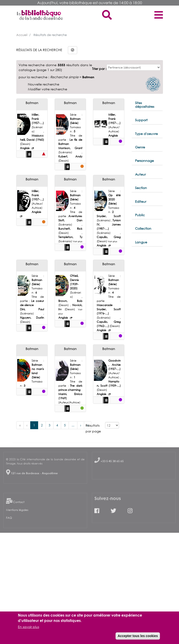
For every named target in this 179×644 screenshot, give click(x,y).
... (73, 425)
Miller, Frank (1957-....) (38, 119)
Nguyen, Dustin (32, 318)
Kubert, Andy (70, 156)
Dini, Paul (32, 309)
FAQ (9, 518)
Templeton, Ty (70, 237)
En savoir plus (28, 627)
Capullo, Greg (109, 237)
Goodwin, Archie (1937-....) (114, 365)
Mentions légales (17, 510)
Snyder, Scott (109, 216)
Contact (19, 502)
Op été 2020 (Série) (114, 199)
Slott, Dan (70, 220)
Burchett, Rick (70, 229)
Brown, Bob (70, 301)
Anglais (25, 148)
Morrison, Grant (70, 148)
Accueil (22, 35)
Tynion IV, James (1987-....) (109, 224)
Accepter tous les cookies (138, 636)
